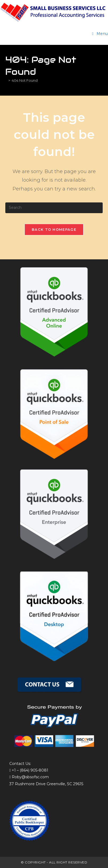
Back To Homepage (54, 229)
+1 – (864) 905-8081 (30, 770)
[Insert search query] (54, 208)
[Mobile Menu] (100, 34)
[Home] (6, 80)
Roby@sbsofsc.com (30, 777)
